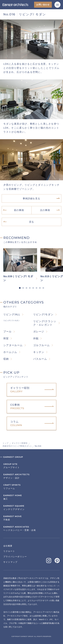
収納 (6, 359)
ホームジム (10, 352)
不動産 (31, 518)
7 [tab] (40, 288)
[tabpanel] (22, 265)
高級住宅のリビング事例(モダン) (17, 446)
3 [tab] (26, 288)
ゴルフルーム (42, 345)
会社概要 (8, 546)
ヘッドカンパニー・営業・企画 (31, 529)
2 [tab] (23, 288)
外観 (36, 338)
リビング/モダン (43, 314)
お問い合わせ (43, 5)
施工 (31, 497)
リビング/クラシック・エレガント (45, 323)
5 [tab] (33, 288)
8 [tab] (43, 288)
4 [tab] (30, 288)
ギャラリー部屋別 (20, 443)
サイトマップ (10, 562)
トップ (6, 443)
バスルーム (40, 359)
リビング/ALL (12, 314)
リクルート (9, 551)
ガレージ (39, 332)
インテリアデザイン (31, 508)
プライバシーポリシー (15, 557)
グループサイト (31, 466)
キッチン (39, 352)
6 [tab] (37, 288)
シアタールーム (13, 345)
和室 (6, 338)
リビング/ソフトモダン (11, 321)
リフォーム (31, 487)
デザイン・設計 (31, 476)
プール (7, 332)
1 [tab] (20, 288)
